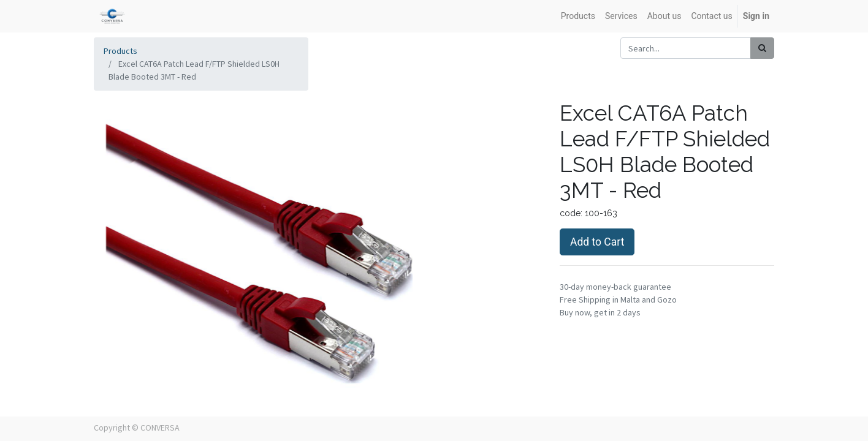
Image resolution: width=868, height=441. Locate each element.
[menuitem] (578, 16)
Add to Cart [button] (597, 242)
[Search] (762, 48)
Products (120, 51)
